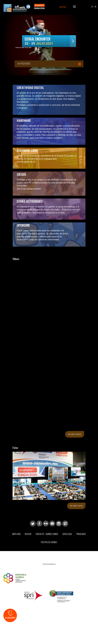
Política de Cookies (49, 542)
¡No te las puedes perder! (29, 189)
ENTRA (63, 7)
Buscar (28, 534)
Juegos (21, 174)
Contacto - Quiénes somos (47, 534)
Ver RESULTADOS (24, 64)
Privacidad (81, 534)
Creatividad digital (30, 87)
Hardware (24, 120)
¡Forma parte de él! (26, 162)
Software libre (27, 150)
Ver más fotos (76, 506)
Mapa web (16, 534)
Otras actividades (30, 201)
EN (95, 7)
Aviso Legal (67, 534)
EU (92, 7)
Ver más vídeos (75, 434)
